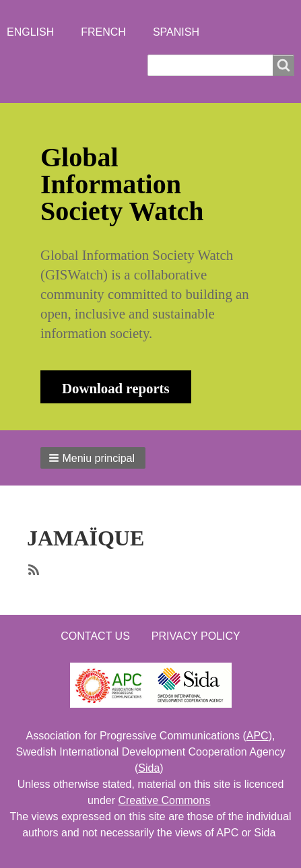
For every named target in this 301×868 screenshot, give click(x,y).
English (30, 32)
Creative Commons (164, 800)
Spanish (176, 32)
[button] (93, 458)
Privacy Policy (196, 636)
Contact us (95, 636)
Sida (149, 768)
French (103, 32)
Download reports (116, 388)
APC (258, 736)
